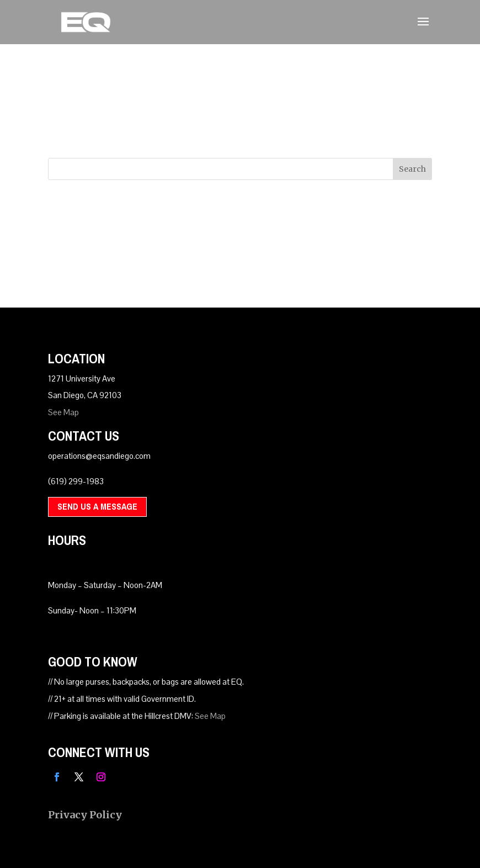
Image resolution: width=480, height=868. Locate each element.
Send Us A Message (97, 506)
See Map (63, 412)
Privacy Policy (85, 815)
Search (412, 169)
